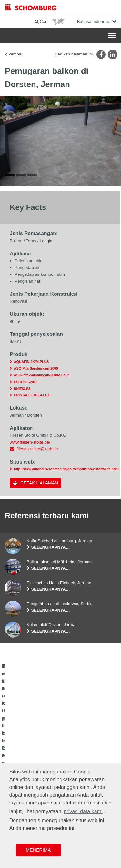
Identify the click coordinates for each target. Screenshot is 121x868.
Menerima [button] (38, 850)
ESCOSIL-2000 (26, 386)
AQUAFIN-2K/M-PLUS (31, 366)
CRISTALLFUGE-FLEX (32, 400)
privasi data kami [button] (83, 811)
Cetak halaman (39, 488)
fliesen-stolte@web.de (37, 453)
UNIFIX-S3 (22, 393)
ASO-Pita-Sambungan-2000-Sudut (41, 380)
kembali (16, 54)
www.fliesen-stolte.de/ (30, 447)
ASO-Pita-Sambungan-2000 (36, 373)
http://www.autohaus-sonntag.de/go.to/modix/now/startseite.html (66, 474)
